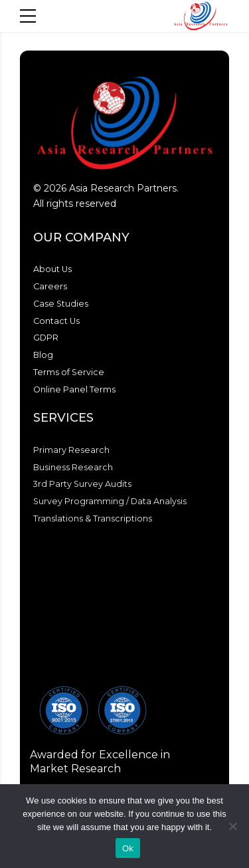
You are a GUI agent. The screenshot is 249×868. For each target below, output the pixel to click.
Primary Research (71, 450)
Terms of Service (69, 372)
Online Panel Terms (74, 389)
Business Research (73, 467)
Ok (128, 848)
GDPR (46, 338)
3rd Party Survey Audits (82, 484)
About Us (52, 269)
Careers (50, 286)
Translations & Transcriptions (93, 518)
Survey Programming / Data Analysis (110, 501)
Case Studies (61, 304)
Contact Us (56, 321)
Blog (43, 355)
